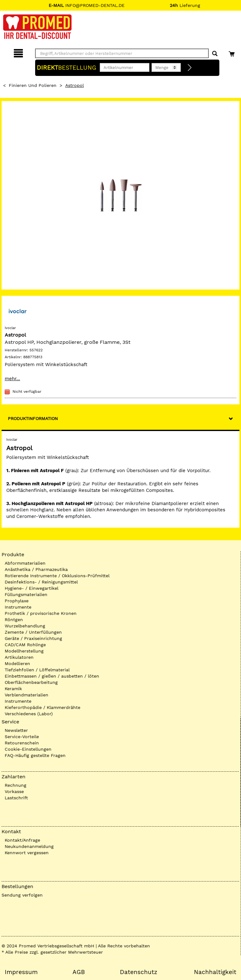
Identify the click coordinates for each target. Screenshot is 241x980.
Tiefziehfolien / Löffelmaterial (37, 670)
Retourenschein (22, 743)
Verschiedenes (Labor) (29, 714)
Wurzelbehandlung (25, 626)
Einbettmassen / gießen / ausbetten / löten (52, 676)
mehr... (12, 379)
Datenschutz (139, 972)
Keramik (13, 689)
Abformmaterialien (25, 563)
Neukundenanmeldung (29, 846)
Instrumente (18, 607)
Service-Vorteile (22, 737)
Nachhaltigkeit (215, 972)
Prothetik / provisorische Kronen (41, 613)
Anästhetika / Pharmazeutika (36, 569)
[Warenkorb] (232, 52)
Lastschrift (16, 798)
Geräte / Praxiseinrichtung (33, 638)
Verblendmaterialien (27, 695)
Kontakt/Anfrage (22, 840)
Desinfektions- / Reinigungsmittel (41, 582)
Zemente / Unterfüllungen (33, 632)
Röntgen (14, 620)
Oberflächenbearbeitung (31, 682)
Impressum (21, 972)
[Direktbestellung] (190, 68)
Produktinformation (33, 418)
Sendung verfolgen (22, 895)
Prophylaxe (17, 601)
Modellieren (17, 663)
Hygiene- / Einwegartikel (32, 588)
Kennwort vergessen (27, 853)
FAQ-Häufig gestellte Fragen (35, 755)
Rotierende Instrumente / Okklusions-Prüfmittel (57, 576)
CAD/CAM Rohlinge (25, 645)
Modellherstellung (24, 651)
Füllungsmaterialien (26, 594)
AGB (79, 972)
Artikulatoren (19, 657)
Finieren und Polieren (33, 85)
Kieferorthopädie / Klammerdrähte (43, 707)
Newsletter (16, 730)
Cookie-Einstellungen (28, 749)
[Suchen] (215, 54)
